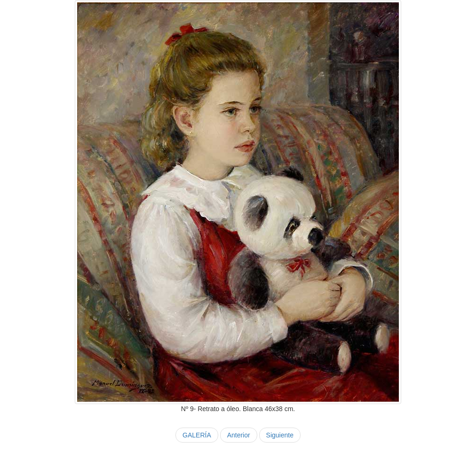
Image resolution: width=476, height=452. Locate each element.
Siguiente (280, 435)
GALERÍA (197, 435)
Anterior (239, 435)
